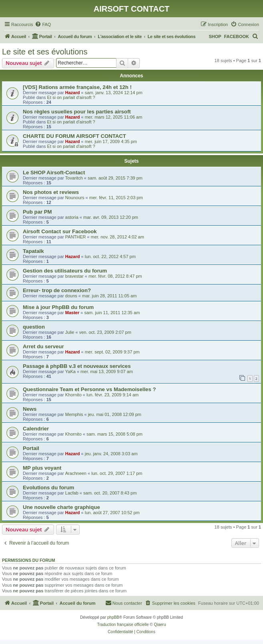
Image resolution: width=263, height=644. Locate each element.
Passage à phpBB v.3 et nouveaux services (77, 366)
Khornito (73, 395)
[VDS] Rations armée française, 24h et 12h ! (77, 87)
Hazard (73, 93)
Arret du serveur (43, 346)
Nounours (75, 198)
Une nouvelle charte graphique (61, 507)
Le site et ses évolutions (45, 52)
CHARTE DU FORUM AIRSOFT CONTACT (74, 136)
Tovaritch (74, 178)
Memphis (74, 414)
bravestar (74, 276)
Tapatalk (33, 251)
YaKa (70, 371)
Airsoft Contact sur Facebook (60, 231)
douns (71, 296)
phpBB (113, 617)
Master (72, 313)
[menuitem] (43, 24)
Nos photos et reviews (51, 192)
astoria (72, 217)
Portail (31, 448)
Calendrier (36, 429)
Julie (70, 332)
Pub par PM (37, 212)
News (30, 409)
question (34, 327)
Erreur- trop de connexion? (57, 290)
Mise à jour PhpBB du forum (58, 307)
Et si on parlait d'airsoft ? (71, 97)
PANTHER (76, 237)
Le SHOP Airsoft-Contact (54, 173)
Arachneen (76, 473)
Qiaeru (160, 625)
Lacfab (72, 493)
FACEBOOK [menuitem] (237, 36)
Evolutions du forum (48, 488)
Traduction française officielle (123, 625)
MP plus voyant (42, 468)
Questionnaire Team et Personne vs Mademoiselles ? (89, 389)
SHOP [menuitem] (215, 36)
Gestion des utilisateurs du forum (65, 271)
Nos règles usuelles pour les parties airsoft (77, 112)
